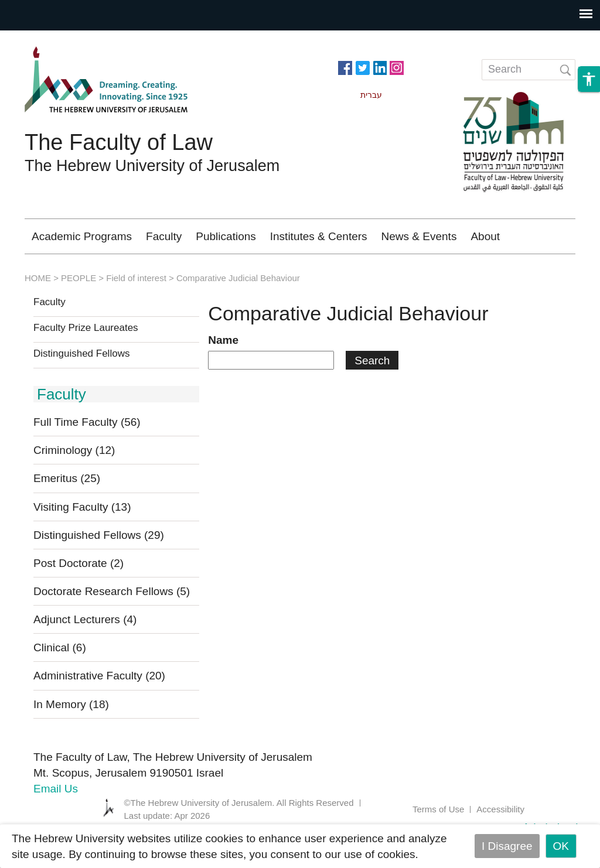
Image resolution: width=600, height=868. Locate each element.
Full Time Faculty (87, 457)
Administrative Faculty (99, 710)
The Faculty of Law (119, 142)
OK (561, 846)
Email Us (56, 823)
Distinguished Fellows (81, 388)
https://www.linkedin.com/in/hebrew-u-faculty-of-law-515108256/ (380, 67)
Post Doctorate (79, 598)
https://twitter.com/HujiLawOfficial (363, 67)
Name (223, 375)
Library (494, 271)
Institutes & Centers (319, 236)
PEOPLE (79, 312)
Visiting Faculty (82, 541)
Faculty (164, 236)
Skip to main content (50, 38)
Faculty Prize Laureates (86, 363)
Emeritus (67, 513)
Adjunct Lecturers (85, 654)
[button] (589, 83)
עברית (549, 271)
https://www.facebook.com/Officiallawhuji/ (345, 67)
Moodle (435, 271)
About (485, 236)
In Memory (71, 739)
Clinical (60, 682)
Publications (226, 236)
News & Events (419, 236)
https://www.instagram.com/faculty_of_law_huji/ (397, 67)
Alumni (377, 271)
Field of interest (136, 312)
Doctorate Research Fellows (112, 626)
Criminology (306, 271)
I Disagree (507, 846)
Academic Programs (82, 236)
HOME (38, 312)
